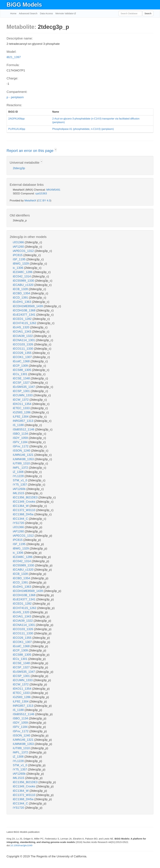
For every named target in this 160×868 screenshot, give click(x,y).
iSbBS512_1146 (24, 429)
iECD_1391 (21, 298)
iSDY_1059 (21, 438)
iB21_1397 (14, 57)
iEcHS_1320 (21, 327)
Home (13, 13)
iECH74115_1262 (25, 323)
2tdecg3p (19, 168)
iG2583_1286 (22, 412)
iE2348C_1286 (23, 272)
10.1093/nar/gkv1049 (21, 845)
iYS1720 (19, 523)
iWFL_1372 (21, 468)
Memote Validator (65, 13)
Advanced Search (28, 13)
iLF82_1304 (21, 417)
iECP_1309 (21, 366)
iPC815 (18, 255)
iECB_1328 (21, 289)
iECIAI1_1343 (22, 331)
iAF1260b (20, 489)
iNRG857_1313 (23, 421)
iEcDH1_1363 (22, 302)
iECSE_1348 (22, 378)
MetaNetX (30, 201)
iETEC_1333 (22, 408)
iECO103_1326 (23, 344)
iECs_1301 (20, 374)
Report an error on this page (31, 151)
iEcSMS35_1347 (24, 387)
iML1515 (19, 493)
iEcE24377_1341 (25, 315)
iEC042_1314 (22, 276)
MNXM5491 (53, 190)
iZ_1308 (19, 472)
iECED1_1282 (23, 319)
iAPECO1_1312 (24, 251)
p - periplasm (15, 97)
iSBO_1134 (21, 434)
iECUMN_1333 (23, 395)
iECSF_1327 (22, 383)
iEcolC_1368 (22, 361)
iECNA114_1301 (24, 340)
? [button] (56, 150)
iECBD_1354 (22, 293)
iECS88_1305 (22, 370)
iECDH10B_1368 (25, 310)
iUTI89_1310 (22, 463)
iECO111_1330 (23, 349)
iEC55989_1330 (24, 281)
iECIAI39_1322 (23, 336)
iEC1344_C (21, 519)
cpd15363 (41, 194)
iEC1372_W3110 (24, 510)
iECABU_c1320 (24, 285)
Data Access (46, 13)
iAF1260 (19, 247)
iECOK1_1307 (23, 357)
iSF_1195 (20, 259)
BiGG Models (24, 5)
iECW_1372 (21, 400)
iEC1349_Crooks (24, 502)
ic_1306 (18, 268)
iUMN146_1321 (24, 455)
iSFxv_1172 (21, 446)
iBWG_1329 (21, 264)
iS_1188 (19, 425)
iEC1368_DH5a (24, 514)
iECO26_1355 (23, 353)
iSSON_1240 (22, 451)
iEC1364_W (21, 506)
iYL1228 (19, 476)
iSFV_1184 (21, 442)
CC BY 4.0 (44, 201)
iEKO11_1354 (22, 404)
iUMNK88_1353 (24, 459)
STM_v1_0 (20, 480)
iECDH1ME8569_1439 (28, 306)
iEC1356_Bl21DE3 (26, 497)
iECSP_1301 (22, 391)
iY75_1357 (20, 485)
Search (148, 13)
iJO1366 (19, 242)
